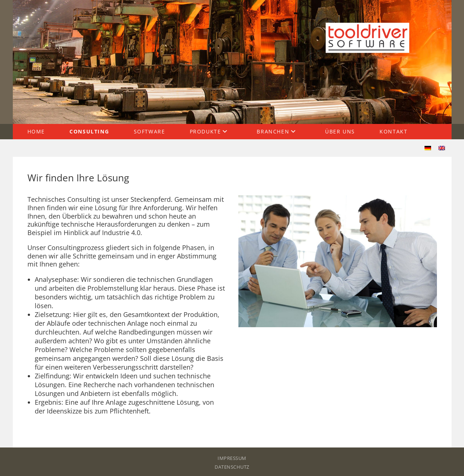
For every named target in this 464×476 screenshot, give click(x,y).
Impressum (232, 458)
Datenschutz (232, 467)
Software (150, 131)
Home (36, 131)
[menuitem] (428, 148)
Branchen (273, 131)
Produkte (205, 131)
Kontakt (393, 131)
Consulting (89, 131)
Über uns (340, 131)
